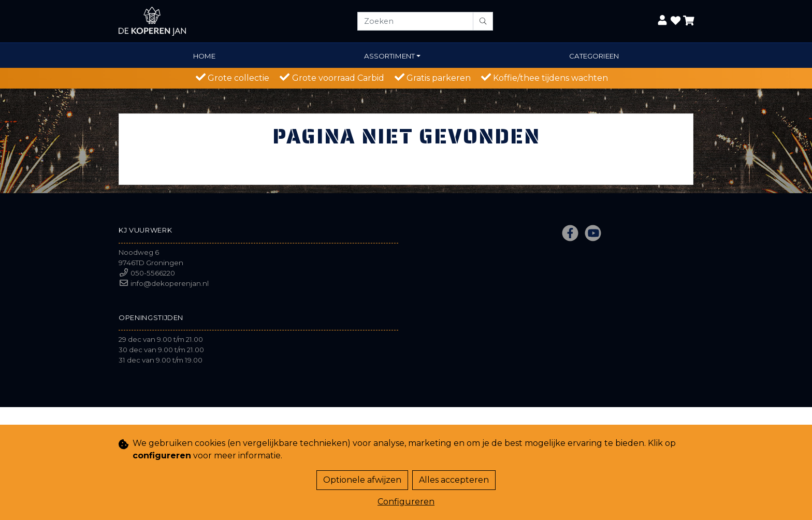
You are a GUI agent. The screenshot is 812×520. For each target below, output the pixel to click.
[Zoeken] (415, 21)
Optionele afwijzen (362, 480)
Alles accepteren (454, 480)
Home (204, 56)
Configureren (406, 502)
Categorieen (594, 56)
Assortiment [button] (389, 56)
